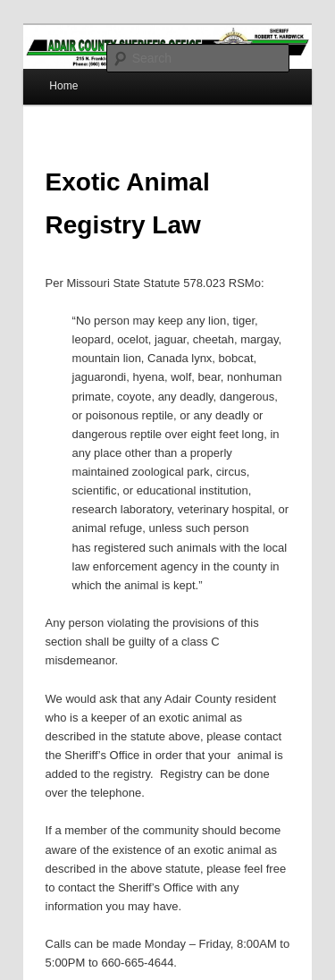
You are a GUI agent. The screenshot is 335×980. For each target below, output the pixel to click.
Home (63, 86)
